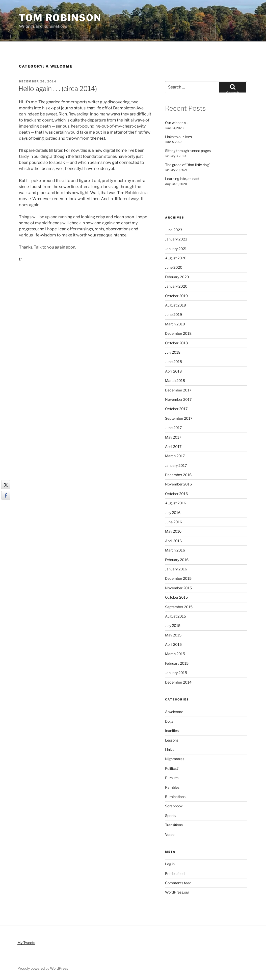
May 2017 (173, 437)
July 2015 (173, 625)
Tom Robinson (60, 18)
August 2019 (176, 305)
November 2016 (178, 484)
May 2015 (173, 635)
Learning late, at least (182, 179)
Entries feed (175, 874)
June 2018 (174, 362)
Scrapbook (174, 806)
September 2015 (179, 607)
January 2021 (176, 249)
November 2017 (178, 399)
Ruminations (175, 797)
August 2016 (176, 503)
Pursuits (172, 778)
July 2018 (173, 352)
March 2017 (175, 456)
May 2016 (173, 531)
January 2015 (176, 673)
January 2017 (176, 465)
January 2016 (176, 569)
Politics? (172, 768)
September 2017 (179, 418)
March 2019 (175, 324)
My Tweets (26, 943)
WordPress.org (177, 892)
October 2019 (176, 296)
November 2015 (178, 588)
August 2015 (176, 616)
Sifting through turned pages (188, 151)
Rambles (172, 787)
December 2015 (178, 578)
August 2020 (176, 258)
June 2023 (174, 230)
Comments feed (178, 883)
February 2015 (177, 663)
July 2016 (173, 513)
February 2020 (177, 277)
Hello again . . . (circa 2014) (58, 89)
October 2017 (176, 409)
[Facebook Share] (6, 495)
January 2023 (176, 239)
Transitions (174, 825)
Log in (170, 864)
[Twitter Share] (6, 485)
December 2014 (178, 682)
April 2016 (173, 541)
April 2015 (173, 644)
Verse (170, 834)
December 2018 (178, 333)
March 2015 (175, 654)
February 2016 (177, 560)
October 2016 (176, 494)
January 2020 (176, 286)
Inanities (172, 731)
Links (169, 749)
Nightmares (175, 759)
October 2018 (176, 343)
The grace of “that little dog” (188, 165)
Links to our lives (178, 137)
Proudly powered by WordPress (43, 968)
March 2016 (175, 550)
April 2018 (173, 371)
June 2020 (174, 267)
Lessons (172, 740)
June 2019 (174, 314)
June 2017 (173, 428)
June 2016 (174, 522)
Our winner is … (177, 123)
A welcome (174, 712)
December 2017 (178, 390)
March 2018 (175, 380)
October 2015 (176, 597)
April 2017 (173, 447)
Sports (170, 816)
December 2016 (178, 475)
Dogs (169, 721)
